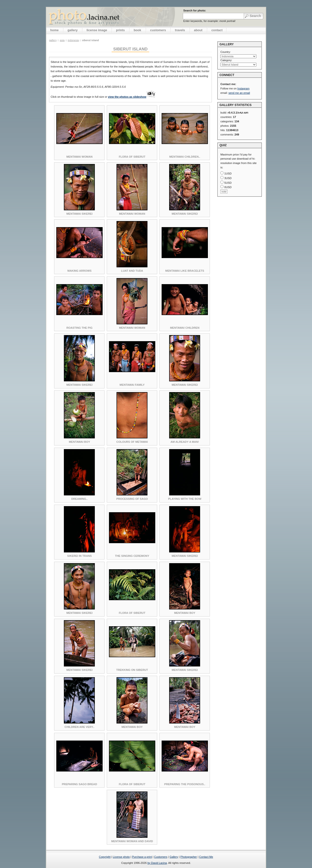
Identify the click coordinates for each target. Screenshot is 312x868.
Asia (62, 40)
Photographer (189, 857)
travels (180, 30)
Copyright (105, 857)
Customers (161, 857)
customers (158, 30)
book (137, 30)
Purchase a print (142, 857)
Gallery (174, 857)
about (198, 30)
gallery (73, 30)
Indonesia (73, 40)
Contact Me (206, 857)
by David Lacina (157, 863)
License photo (121, 857)
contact (217, 30)
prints (120, 30)
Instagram (244, 88)
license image (97, 30)
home (54, 30)
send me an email (239, 93)
